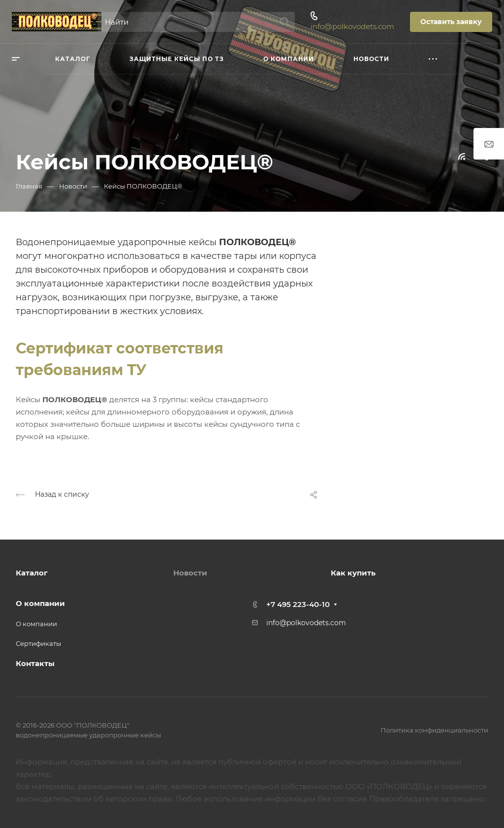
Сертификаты (38, 643)
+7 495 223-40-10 (298, 604)
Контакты (35, 663)
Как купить (353, 573)
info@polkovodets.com (352, 26)
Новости (190, 573)
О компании (40, 603)
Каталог (32, 573)
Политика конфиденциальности (434, 730)
